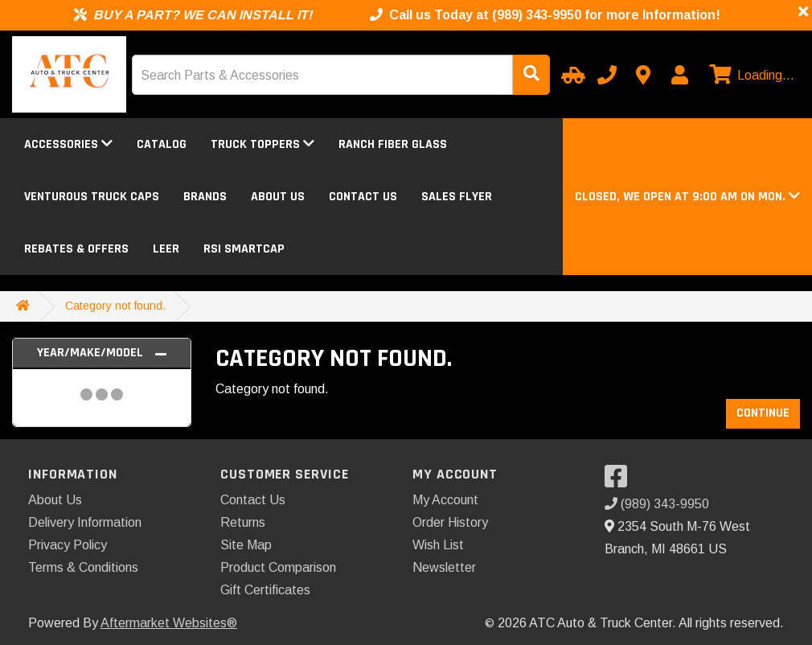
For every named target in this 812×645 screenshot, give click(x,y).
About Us (278, 197)
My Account (445, 500)
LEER (166, 249)
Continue (763, 413)
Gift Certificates (265, 590)
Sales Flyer (457, 197)
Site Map (246, 545)
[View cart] (750, 76)
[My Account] (679, 75)
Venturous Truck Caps (92, 197)
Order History (450, 522)
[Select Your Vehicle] (571, 75)
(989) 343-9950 (657, 504)
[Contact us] (643, 75)
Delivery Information (85, 522)
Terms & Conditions (83, 567)
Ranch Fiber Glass (393, 144)
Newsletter (444, 567)
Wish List (438, 545)
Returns (243, 522)
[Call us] (607, 75)
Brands (205, 197)
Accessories (68, 144)
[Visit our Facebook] (620, 481)
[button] (687, 197)
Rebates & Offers (76, 249)
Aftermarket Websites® (169, 623)
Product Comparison (278, 567)
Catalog (162, 144)
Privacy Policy (68, 545)
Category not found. (115, 306)
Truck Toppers (262, 144)
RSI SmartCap (244, 249)
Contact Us (363, 197)
